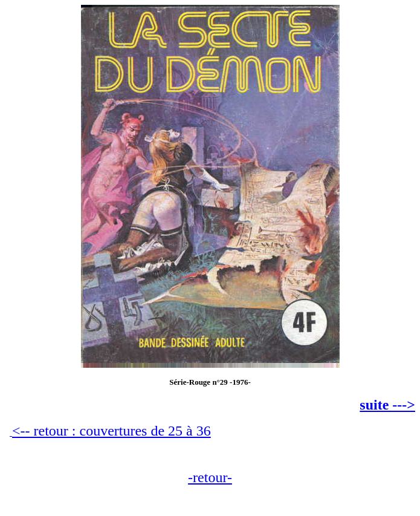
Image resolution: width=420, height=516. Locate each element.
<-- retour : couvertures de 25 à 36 (111, 431)
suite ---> (387, 405)
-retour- (210, 477)
